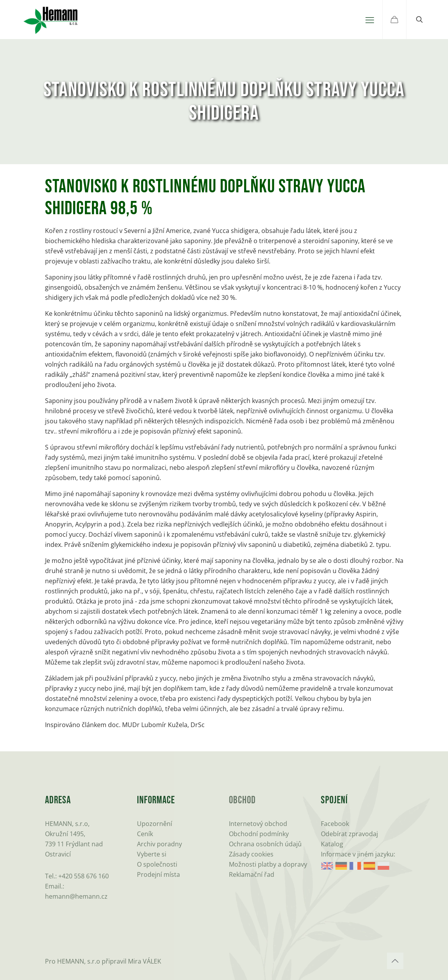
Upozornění (155, 824)
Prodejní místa (158, 874)
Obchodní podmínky (259, 834)
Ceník (145, 834)
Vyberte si (152, 854)
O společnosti (157, 864)
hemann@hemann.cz (76, 896)
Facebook (335, 824)
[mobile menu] (370, 20)
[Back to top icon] (395, 961)
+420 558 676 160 (84, 876)
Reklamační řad (252, 874)
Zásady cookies (251, 854)
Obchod (242, 800)
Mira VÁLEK (145, 961)
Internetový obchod (258, 824)
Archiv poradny (159, 844)
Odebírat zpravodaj (349, 834)
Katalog (332, 844)
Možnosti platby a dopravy (268, 864)
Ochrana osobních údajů (265, 844)
